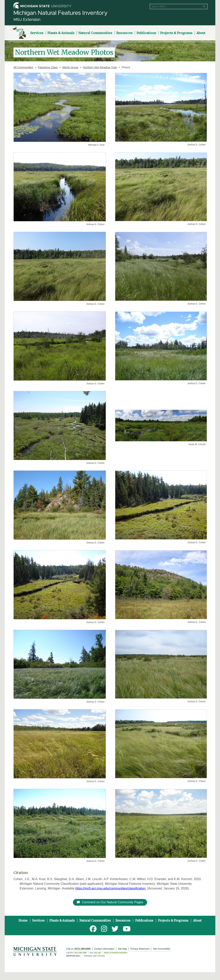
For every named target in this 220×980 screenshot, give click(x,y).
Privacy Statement (140, 949)
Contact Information (104, 949)
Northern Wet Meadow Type (100, 67)
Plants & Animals (62, 921)
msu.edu (97, 953)
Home (23, 921)
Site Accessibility (162, 949)
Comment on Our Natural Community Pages (110, 902)
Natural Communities (95, 921)
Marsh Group (70, 67)
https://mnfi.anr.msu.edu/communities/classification (110, 888)
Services (38, 921)
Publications (144, 921)
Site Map (122, 949)
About (197, 921)
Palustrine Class (48, 67)
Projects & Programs (173, 921)
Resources (123, 921)
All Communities (23, 67)
